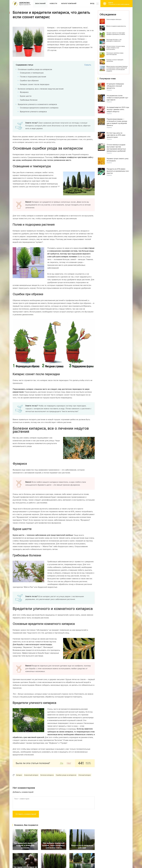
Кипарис (19, 775)
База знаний (40, 4)
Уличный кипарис (85, 775)
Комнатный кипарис (31, 775)
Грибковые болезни (29, 100)
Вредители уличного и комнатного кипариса (37, 104)
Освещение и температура (32, 73)
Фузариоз (24, 92)
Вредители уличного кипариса (33, 112)
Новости (53, 4)
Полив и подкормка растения (33, 77)
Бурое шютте (26, 96)
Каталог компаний (69, 4)
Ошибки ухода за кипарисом (66, 775)
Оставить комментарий (26, 814)
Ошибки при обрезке (29, 80)
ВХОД (95, 4)
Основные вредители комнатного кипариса (39, 108)
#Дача (119, 4)
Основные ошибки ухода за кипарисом (35, 69)
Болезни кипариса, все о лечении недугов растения (41, 89)
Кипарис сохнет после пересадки (35, 84)
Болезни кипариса (47, 775)
